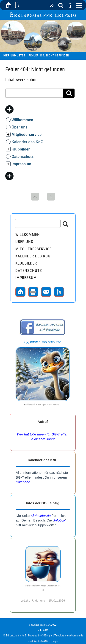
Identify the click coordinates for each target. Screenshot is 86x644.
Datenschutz (23, 157)
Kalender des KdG (28, 142)
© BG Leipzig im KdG (15, 635)
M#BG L (46, 641)
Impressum (21, 164)
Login (55, 641)
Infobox (60, 520)
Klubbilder (21, 149)
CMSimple (47, 635)
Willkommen (22, 120)
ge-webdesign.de (74, 635)
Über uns (20, 127)
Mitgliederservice (27, 135)
